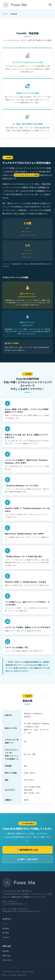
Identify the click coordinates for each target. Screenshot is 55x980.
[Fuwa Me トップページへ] (15, 5)
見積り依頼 (6, 956)
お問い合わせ (7, 960)
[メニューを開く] (50, 5)
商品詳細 (6, 928)
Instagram (6, 937)
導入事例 (6, 933)
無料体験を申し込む (28, 850)
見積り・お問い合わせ (28, 859)
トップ (5, 14)
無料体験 (6, 951)
